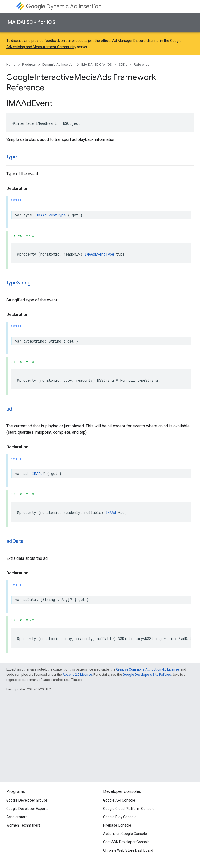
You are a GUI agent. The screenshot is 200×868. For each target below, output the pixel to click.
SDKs (123, 64)
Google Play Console (120, 817)
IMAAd (37, 473)
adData (15, 541)
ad (9, 409)
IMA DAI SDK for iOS (31, 22)
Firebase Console (117, 825)
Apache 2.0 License (77, 675)
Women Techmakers (23, 825)
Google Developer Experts (27, 809)
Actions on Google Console (125, 834)
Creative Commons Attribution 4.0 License (148, 669)
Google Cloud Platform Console (129, 809)
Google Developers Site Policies (147, 675)
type (12, 157)
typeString (18, 283)
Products (29, 64)
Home (11, 64)
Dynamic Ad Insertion (64, 6)
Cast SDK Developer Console (126, 842)
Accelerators (17, 817)
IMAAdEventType (51, 215)
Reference (142, 64)
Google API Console (119, 800)
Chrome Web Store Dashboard (128, 850)
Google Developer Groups (27, 800)
